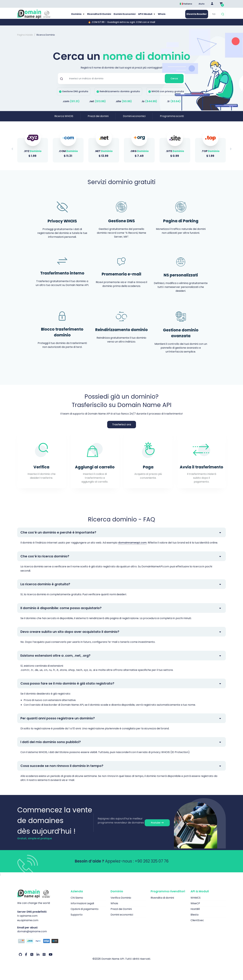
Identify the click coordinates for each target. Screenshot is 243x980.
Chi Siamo (77, 901)
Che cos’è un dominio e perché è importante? (58, 536)
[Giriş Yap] (212, 4)
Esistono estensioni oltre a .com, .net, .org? (55, 659)
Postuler (157, 826)
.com (71, 105)
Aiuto (202, 4)
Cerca (174, 82)
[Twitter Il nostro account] (32, 958)
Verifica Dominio (121, 901)
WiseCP (195, 907)
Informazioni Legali (82, 907)
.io (149, 105)
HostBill (195, 913)
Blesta (194, 918)
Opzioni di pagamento (85, 913)
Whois (163, 16)
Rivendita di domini (98, 16)
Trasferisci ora (122, 428)
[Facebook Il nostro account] (26, 958)
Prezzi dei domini (98, 120)
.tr (174, 105)
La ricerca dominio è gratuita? (45, 588)
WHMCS (196, 901)
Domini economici (124, 16)
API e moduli (146, 16)
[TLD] (216, 16)
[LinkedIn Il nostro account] (38, 958)
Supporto (77, 918)
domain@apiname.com (32, 935)
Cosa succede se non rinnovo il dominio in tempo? (62, 769)
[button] (231, 152)
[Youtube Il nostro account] (51, 958)
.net (97, 105)
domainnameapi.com (132, 546)
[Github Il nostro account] (20, 958)
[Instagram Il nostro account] (44, 958)
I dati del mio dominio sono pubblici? (51, 745)
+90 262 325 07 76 (152, 865)
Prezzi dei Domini (121, 913)
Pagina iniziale (25, 38)
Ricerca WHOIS (64, 120)
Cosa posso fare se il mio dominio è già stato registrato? (67, 687)
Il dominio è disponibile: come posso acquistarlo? (61, 611)
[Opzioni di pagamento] (42, 945)
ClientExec (197, 924)
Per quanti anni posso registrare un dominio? (58, 722)
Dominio (75, 16)
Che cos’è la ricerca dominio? (45, 560)
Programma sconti (172, 120)
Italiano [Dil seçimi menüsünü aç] (186, 4)
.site (124, 105)
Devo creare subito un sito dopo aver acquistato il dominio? (70, 635)
